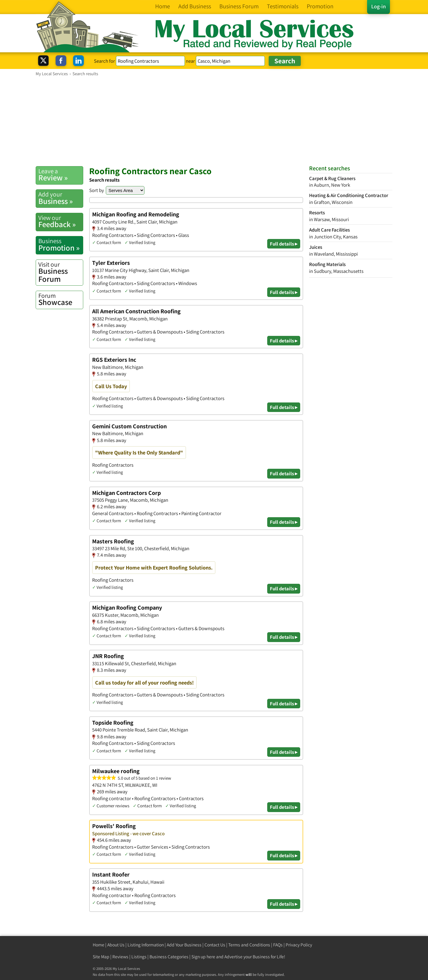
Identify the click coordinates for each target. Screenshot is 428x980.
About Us (116, 945)
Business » (61, 198)
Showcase (61, 299)
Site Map (101, 957)
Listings (139, 957)
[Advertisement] (214, 121)
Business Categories (169, 957)
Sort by (97, 190)
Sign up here (203, 957)
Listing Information (146, 945)
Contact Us (215, 945)
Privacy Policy (299, 945)
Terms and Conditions (249, 945)
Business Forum (61, 272)
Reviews (120, 957)
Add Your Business (184, 945)
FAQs (278, 945)
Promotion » (61, 245)
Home (99, 945)
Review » (61, 175)
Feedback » (61, 221)
